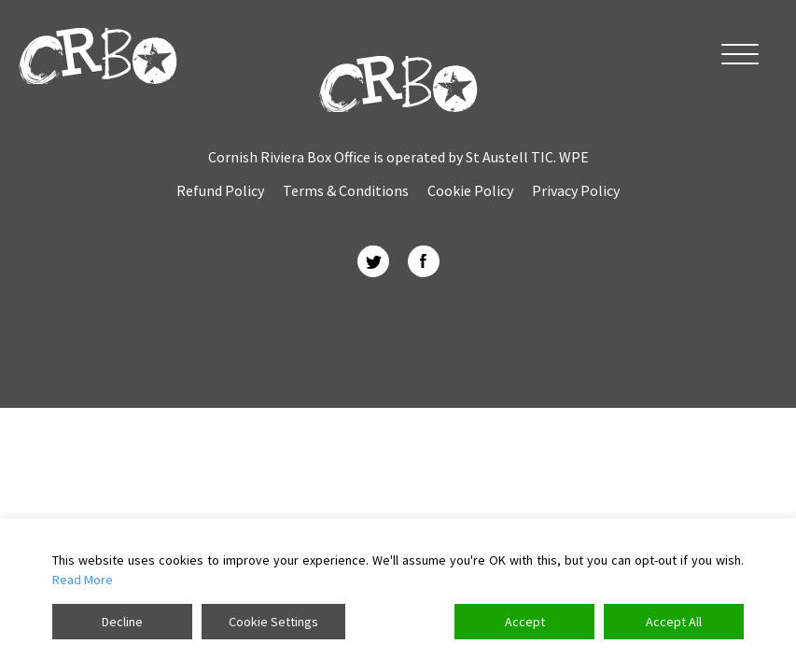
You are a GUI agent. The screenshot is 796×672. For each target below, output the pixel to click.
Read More (83, 580)
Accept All (674, 622)
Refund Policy (220, 190)
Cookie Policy (470, 190)
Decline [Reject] (122, 622)
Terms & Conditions (346, 190)
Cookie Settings (273, 622)
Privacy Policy (576, 190)
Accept (525, 622)
